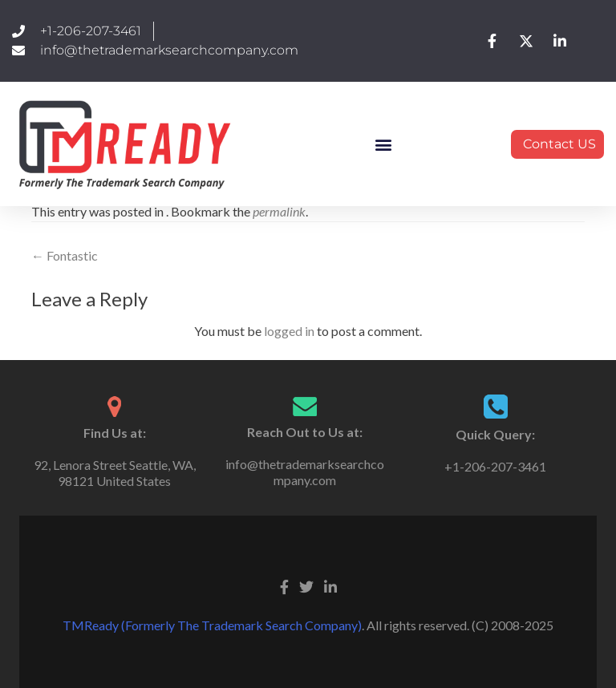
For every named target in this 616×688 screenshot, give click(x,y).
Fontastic (65, 255)
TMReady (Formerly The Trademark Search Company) (212, 625)
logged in (289, 331)
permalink (279, 211)
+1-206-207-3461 (495, 466)
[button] (384, 144)
